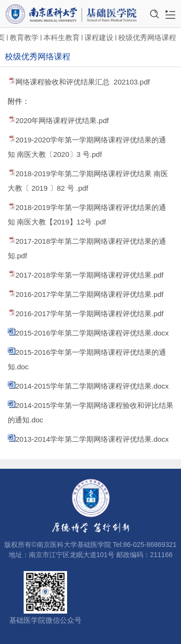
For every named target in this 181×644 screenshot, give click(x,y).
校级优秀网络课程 (147, 37)
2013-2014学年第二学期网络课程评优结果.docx (92, 439)
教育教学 (24, 37)
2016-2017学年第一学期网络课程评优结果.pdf (90, 314)
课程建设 (99, 37)
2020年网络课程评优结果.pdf (62, 120)
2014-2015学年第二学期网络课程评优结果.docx (92, 386)
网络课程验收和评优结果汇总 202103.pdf (83, 82)
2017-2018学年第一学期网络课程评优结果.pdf (90, 275)
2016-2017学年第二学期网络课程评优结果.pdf (90, 294)
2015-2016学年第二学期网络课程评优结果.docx (92, 333)
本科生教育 (62, 37)
